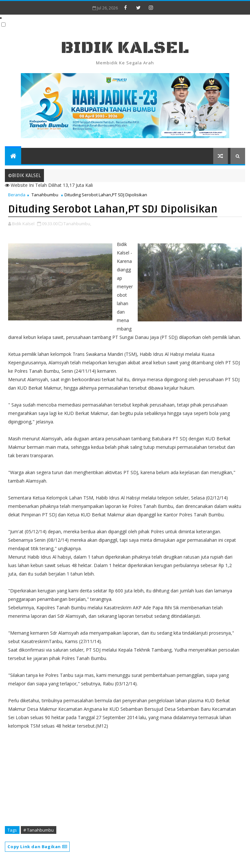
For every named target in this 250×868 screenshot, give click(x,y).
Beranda (17, 195)
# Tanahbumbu (39, 830)
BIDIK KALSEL (125, 48)
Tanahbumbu (45, 195)
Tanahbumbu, (77, 224)
